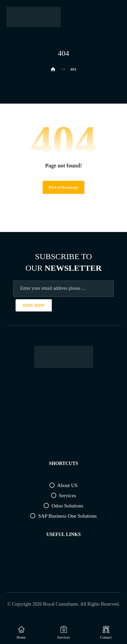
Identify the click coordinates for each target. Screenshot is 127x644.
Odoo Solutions (63, 506)
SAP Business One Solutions (63, 516)
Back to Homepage (63, 187)
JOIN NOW (34, 305)
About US (63, 485)
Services (64, 496)
